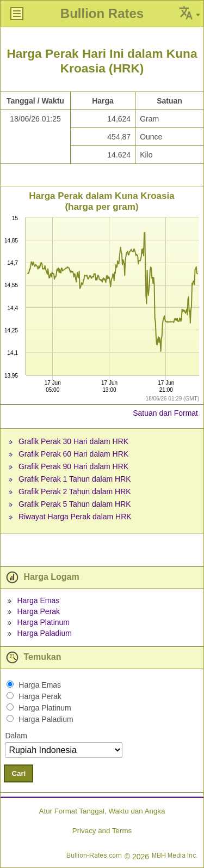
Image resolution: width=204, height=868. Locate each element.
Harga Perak (38, 611)
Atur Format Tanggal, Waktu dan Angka (102, 811)
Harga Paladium (44, 633)
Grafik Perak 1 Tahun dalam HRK (75, 479)
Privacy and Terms (102, 831)
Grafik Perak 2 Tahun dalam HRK (75, 491)
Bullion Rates (102, 13)
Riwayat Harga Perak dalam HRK (75, 517)
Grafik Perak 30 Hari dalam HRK (73, 441)
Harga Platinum (43, 622)
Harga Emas (38, 600)
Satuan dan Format (165, 413)
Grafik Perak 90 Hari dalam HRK (73, 466)
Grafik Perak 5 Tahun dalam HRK (75, 504)
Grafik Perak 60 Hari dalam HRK (73, 454)
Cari (18, 773)
